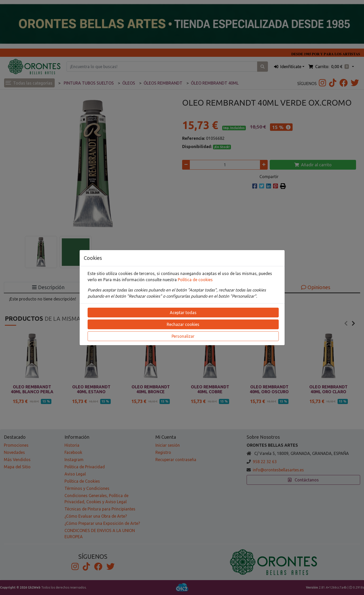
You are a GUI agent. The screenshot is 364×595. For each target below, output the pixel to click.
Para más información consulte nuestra (141, 280)
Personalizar (183, 336)
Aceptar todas (183, 313)
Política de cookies (195, 280)
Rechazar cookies (183, 324)
